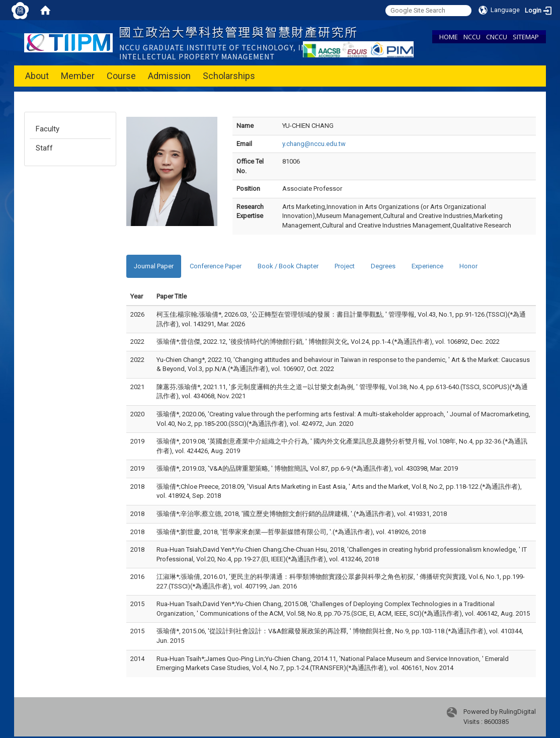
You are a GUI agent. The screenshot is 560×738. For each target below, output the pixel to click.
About (37, 76)
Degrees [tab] (383, 266)
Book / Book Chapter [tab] (288, 266)
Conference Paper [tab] (216, 266)
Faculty (48, 129)
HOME (449, 37)
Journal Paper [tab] (154, 266)
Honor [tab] (468, 266)
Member (78, 76)
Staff (44, 148)
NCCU (472, 37)
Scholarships (229, 76)
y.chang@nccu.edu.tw (314, 144)
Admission (169, 76)
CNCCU (497, 37)
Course (121, 76)
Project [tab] (345, 266)
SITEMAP (526, 37)
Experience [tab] (427, 266)
